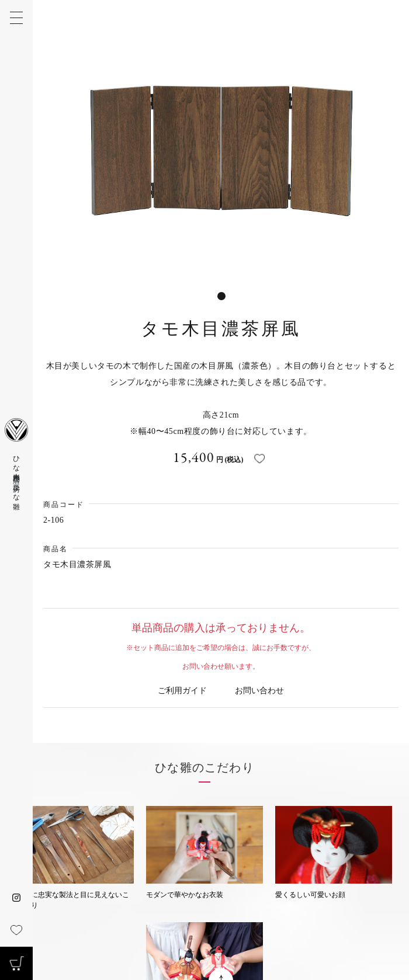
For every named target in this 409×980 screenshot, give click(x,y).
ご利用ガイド (182, 691)
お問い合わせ (259, 691)
